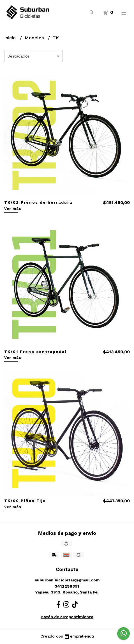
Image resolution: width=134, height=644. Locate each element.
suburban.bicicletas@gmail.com (67, 580)
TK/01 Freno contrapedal (35, 352)
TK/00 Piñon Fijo (25, 501)
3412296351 (67, 586)
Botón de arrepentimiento (67, 617)
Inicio (11, 38)
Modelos (35, 38)
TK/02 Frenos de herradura (38, 202)
